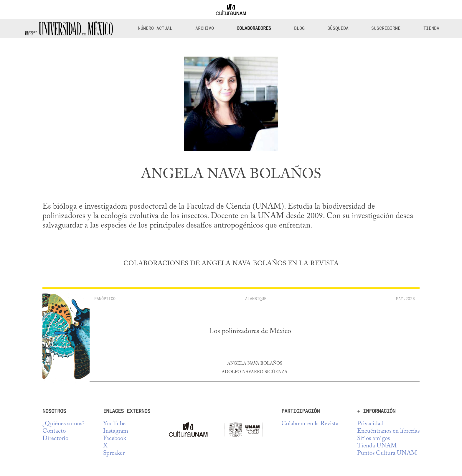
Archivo (205, 28)
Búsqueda (338, 28)
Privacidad (370, 424)
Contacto (54, 431)
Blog (299, 28)
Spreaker (114, 453)
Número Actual (155, 28)
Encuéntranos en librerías (388, 431)
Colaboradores (254, 28)
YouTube (114, 424)
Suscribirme (386, 28)
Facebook (115, 439)
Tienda (431, 28)
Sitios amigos (373, 439)
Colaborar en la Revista (310, 424)
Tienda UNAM (377, 446)
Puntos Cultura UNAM (387, 453)
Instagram (116, 431)
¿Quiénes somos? (63, 424)
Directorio (55, 439)
